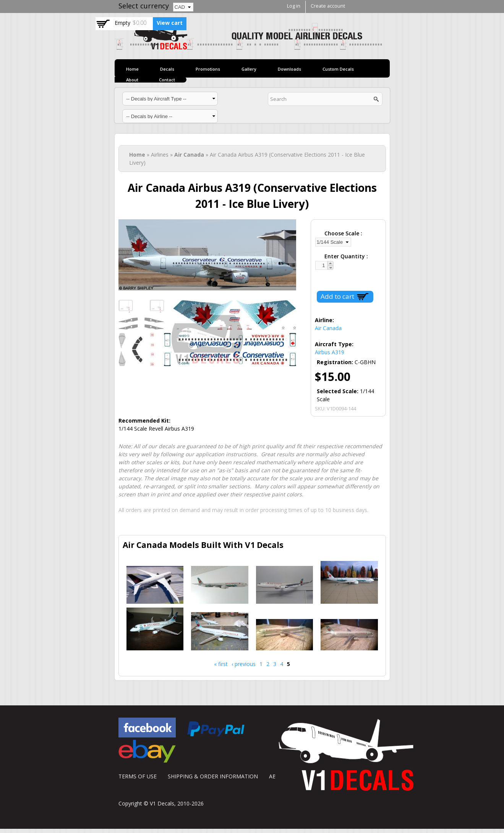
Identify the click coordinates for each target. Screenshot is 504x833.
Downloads (289, 69)
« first (221, 664)
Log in (294, 6)
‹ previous (244, 664)
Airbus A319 (330, 352)
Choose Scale (343, 233)
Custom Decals (338, 69)
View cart (170, 23)
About (132, 80)
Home (132, 69)
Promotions (208, 69)
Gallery (249, 69)
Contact (167, 80)
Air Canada (189, 155)
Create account (328, 6)
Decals (167, 69)
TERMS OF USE (138, 776)
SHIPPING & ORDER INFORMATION (213, 776)
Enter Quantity (345, 256)
